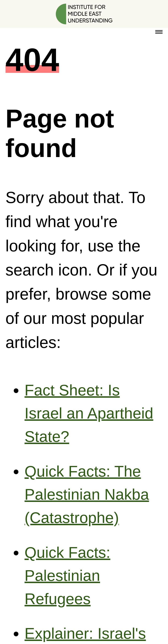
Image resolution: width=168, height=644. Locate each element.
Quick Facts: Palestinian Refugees (67, 576)
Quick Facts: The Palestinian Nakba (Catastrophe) (87, 494)
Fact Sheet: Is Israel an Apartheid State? (89, 413)
